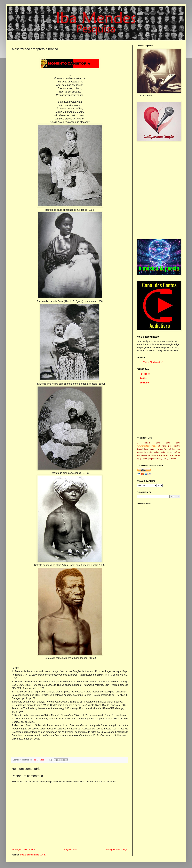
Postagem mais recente (24, 849)
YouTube (144, 383)
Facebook (145, 374)
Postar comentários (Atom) (33, 855)
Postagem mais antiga (117, 849)
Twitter (143, 378)
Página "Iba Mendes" (153, 362)
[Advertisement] (159, 190)
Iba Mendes (39, 760)
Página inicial (70, 849)
